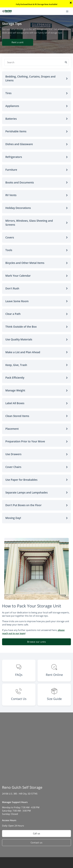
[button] (36, 79)
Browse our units (36, 642)
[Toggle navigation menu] (68, 11)
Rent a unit (18, 42)
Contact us (36, 843)
